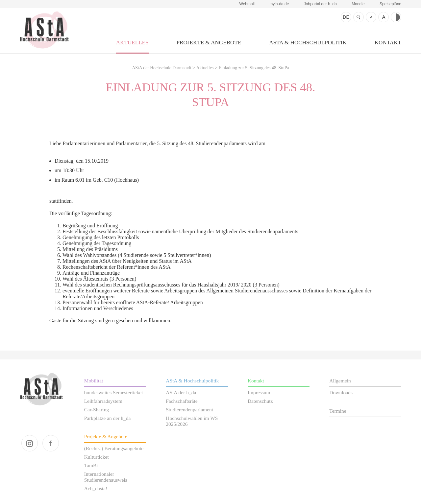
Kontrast (396, 17)
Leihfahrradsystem (103, 401)
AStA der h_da (181, 392)
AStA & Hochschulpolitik (308, 43)
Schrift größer (384, 17)
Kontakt (388, 43)
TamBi (91, 465)
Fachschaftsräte (182, 401)
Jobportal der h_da (320, 4)
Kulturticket (97, 457)
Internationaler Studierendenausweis (106, 477)
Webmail (247, 4)
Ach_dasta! (96, 488)
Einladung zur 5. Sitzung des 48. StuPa (254, 68)
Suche (359, 17)
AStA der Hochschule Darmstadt (44, 30)
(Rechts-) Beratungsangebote (114, 448)
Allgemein (340, 381)
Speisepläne (390, 4)
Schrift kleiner (371, 17)
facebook (51, 443)
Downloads (341, 392)
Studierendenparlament (189, 410)
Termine (338, 411)
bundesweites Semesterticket (114, 392)
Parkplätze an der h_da (108, 418)
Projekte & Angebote (209, 43)
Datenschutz (260, 401)
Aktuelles (132, 43)
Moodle (358, 4)
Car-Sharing (97, 410)
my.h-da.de (279, 4)
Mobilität (94, 381)
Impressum (259, 392)
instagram (30, 443)
